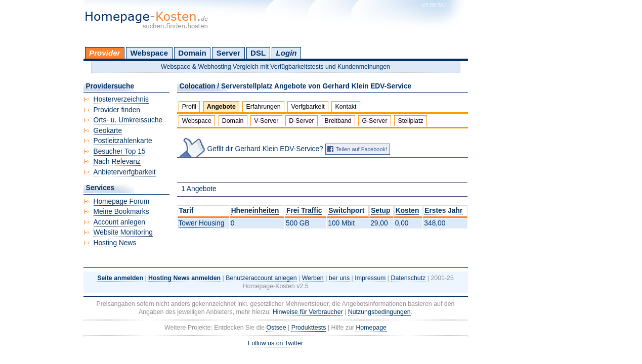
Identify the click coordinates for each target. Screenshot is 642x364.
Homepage (371, 328)
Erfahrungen (264, 107)
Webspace (149, 53)
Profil (189, 107)
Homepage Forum (122, 201)
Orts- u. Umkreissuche (128, 120)
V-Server (266, 121)
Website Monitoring (123, 232)
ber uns (339, 278)
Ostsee (276, 328)
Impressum (370, 278)
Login (286, 53)
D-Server (302, 121)
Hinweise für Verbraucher (308, 312)
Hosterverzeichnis (121, 99)
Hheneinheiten (255, 211)
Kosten (408, 211)
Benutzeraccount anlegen (261, 278)
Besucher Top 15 (120, 151)
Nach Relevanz (117, 162)
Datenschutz (409, 278)
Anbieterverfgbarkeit (125, 172)
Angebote (221, 107)
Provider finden (117, 110)
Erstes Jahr (443, 211)
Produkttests (309, 328)
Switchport (346, 211)
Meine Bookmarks (121, 212)
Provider (104, 53)
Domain (192, 53)
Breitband (338, 121)
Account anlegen (119, 222)
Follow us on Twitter (275, 343)
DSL (258, 53)
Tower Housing (202, 223)
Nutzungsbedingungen (379, 312)
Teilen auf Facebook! (362, 149)
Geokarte (108, 131)
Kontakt (346, 107)
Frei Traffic (304, 211)
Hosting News (115, 243)
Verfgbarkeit (308, 107)
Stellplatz (410, 121)
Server (228, 53)
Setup (380, 211)
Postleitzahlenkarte (123, 141)
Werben (313, 278)
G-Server (374, 121)
